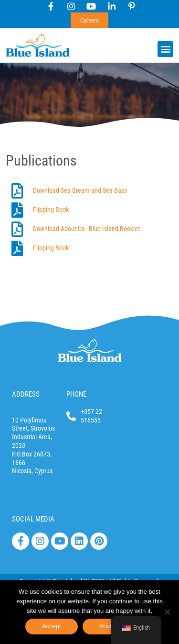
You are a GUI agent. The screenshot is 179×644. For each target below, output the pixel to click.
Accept (52, 626)
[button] (165, 49)
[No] (167, 612)
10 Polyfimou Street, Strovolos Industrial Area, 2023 (33, 433)
